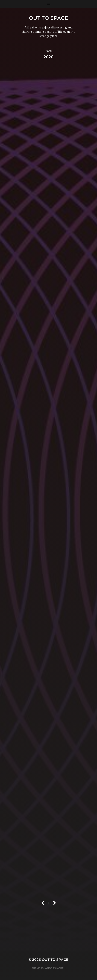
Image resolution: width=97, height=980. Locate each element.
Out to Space (48, 18)
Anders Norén (55, 968)
